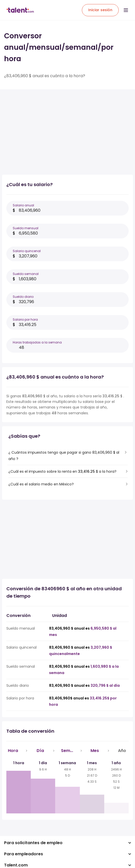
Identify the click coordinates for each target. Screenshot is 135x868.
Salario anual (23, 205)
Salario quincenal (27, 251)
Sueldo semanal (26, 274)
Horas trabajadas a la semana (37, 342)
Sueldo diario (23, 297)
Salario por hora (25, 320)
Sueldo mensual (26, 228)
